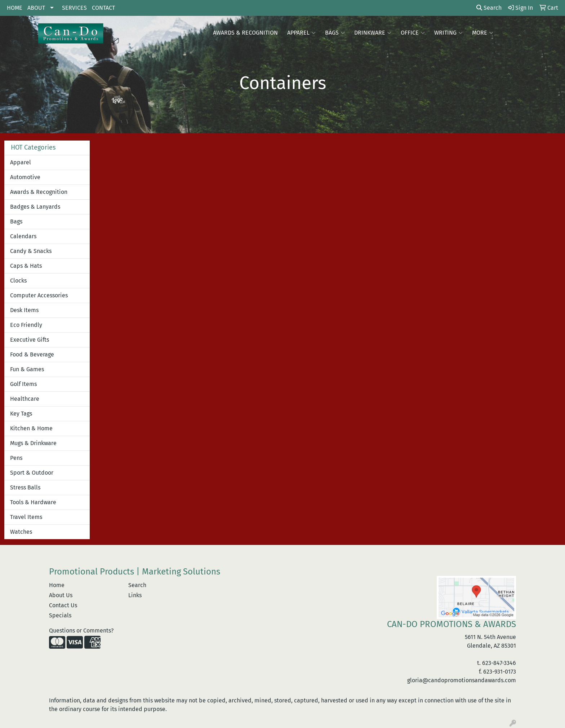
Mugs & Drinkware (33, 443)
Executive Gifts (30, 340)
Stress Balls (25, 487)
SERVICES (74, 8)
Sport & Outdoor (32, 473)
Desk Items (24, 310)
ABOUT (36, 8)
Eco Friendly (26, 325)
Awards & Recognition (39, 192)
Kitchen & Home (31, 428)
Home (57, 585)
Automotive (25, 177)
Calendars (23, 236)
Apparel (301, 33)
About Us (61, 595)
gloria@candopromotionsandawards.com (462, 680)
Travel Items (26, 517)
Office (413, 33)
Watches (21, 532)
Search (489, 8)
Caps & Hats (26, 266)
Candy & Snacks (31, 251)
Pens (16, 458)
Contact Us (63, 605)
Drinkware (373, 33)
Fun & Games (27, 369)
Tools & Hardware (33, 502)
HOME (15, 8)
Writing (448, 33)
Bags (335, 33)
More (483, 33)
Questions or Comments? (81, 631)
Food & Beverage (32, 354)
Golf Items (23, 384)
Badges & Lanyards (35, 207)
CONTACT (103, 8)
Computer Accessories (39, 295)
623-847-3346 (499, 663)
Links (135, 595)
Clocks (18, 281)
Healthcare (25, 399)
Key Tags (21, 414)
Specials (60, 615)
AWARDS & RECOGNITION (245, 33)
